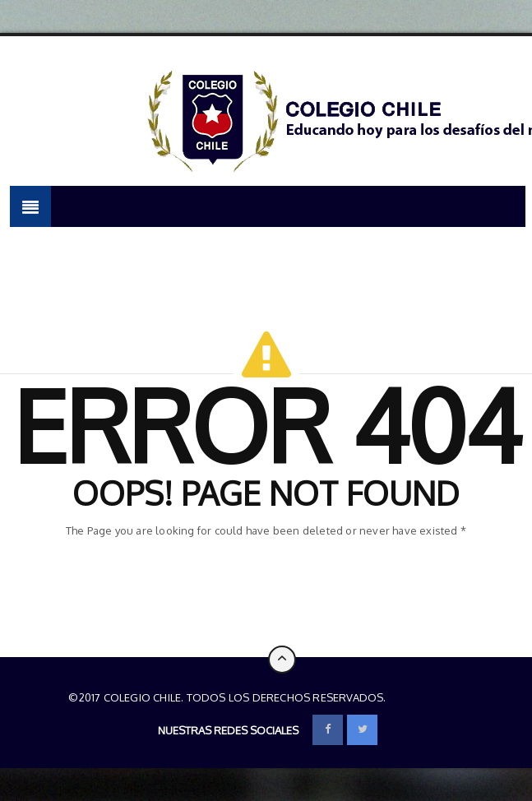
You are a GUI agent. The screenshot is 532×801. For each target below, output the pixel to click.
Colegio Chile (428, 697)
